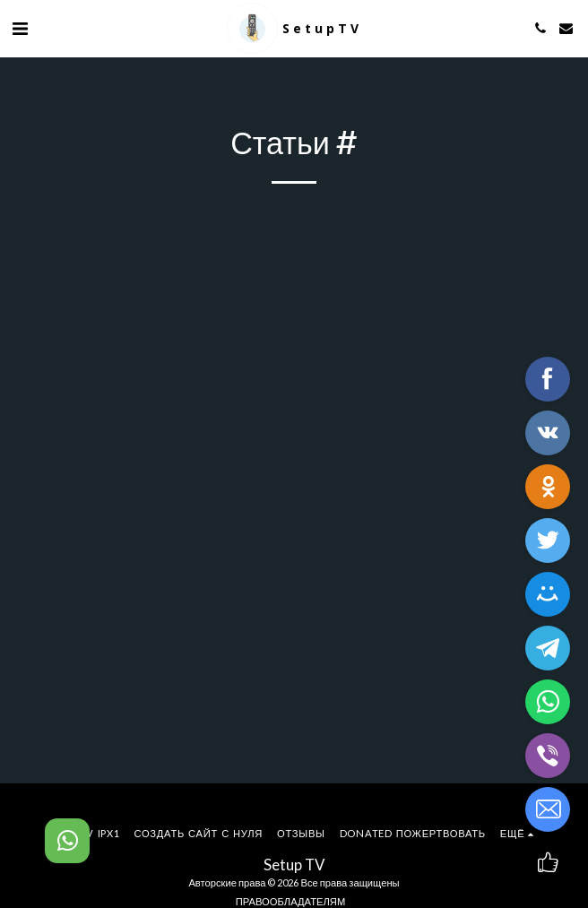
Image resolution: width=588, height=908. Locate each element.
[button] (20, 28)
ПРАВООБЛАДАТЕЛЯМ (290, 901)
